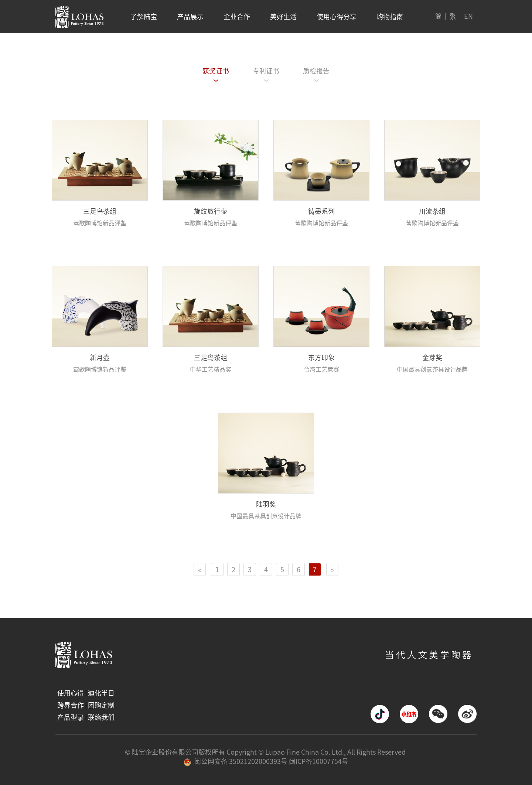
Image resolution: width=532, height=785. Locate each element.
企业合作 (237, 17)
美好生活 (283, 17)
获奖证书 (216, 71)
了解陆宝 (144, 17)
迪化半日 (101, 693)
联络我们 (101, 717)
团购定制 (101, 705)
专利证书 (266, 71)
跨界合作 (71, 705)
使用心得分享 (337, 17)
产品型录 (71, 717)
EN (468, 16)
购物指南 (390, 17)
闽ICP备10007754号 (319, 761)
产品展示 (190, 17)
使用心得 (71, 693)
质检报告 (316, 71)
